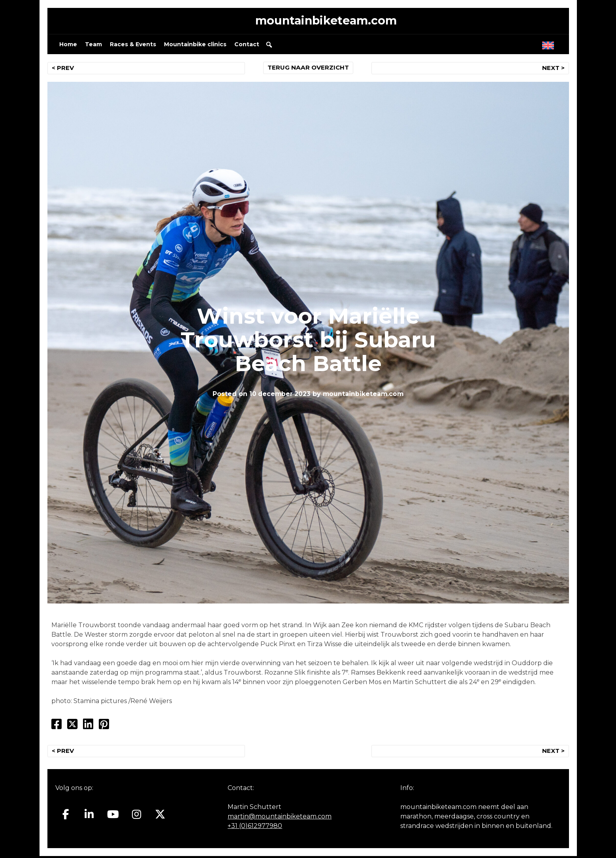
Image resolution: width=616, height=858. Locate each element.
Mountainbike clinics (195, 46)
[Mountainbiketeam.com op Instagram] (137, 817)
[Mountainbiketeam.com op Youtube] (113, 817)
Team (93, 46)
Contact (247, 46)
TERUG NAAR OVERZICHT (308, 69)
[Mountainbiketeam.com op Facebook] (66, 817)
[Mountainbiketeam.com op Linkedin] (89, 817)
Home (68, 46)
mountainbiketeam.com (326, 22)
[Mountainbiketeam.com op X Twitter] (160, 817)
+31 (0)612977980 (255, 828)
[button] (269, 46)
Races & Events (133, 46)
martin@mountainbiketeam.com (280, 818)
